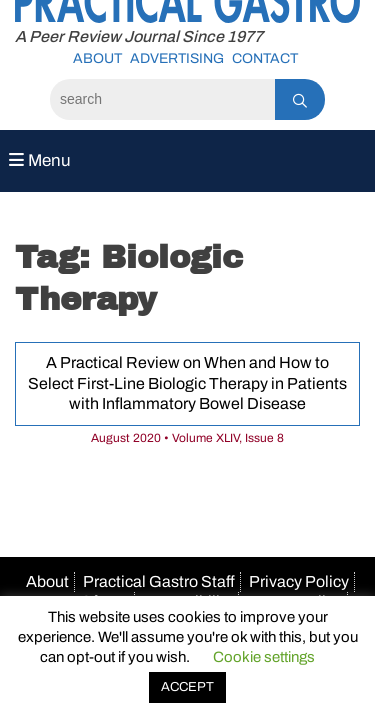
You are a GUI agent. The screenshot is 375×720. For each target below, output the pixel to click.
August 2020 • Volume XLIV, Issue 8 (187, 438)
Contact (265, 58)
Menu (40, 160)
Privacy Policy (299, 581)
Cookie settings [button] (264, 657)
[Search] (162, 99)
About (97, 58)
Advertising (177, 58)
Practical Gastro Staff (159, 581)
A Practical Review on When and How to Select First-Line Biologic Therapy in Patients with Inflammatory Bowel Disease (187, 383)
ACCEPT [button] (187, 687)
